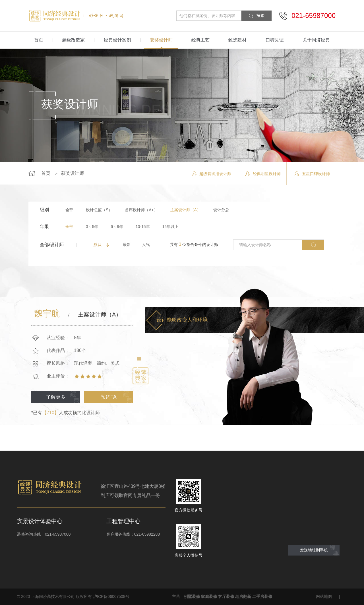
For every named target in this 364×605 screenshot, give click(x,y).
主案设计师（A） (186, 210)
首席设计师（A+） (141, 210)
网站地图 (324, 596)
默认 (98, 245)
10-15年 (143, 227)
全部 (69, 210)
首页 (39, 40)
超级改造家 (73, 40)
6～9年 (117, 227)
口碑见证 (275, 40)
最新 (127, 245)
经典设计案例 (117, 40)
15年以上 (171, 227)
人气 (146, 245)
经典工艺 (200, 40)
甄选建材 (237, 40)
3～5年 (92, 227)
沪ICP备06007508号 (111, 596)
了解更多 (56, 396)
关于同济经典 (316, 40)
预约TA (108, 396)
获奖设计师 (161, 40)
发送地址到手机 (314, 550)
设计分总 (221, 210)
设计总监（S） (99, 210)
